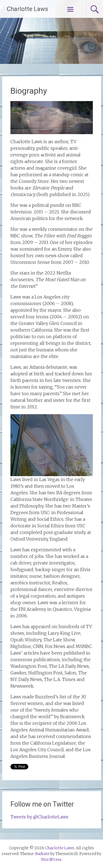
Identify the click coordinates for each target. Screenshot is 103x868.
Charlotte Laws (27, 9)
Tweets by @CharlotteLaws (39, 817)
